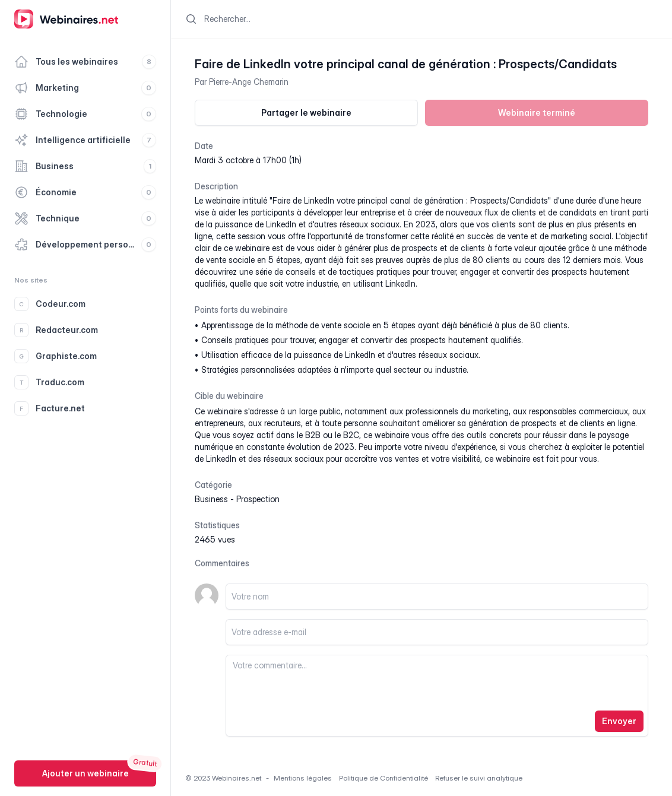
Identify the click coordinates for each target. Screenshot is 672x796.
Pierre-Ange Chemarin (249, 82)
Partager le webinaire (306, 112)
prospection (258, 499)
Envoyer (619, 721)
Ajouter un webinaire (85, 773)
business (211, 499)
